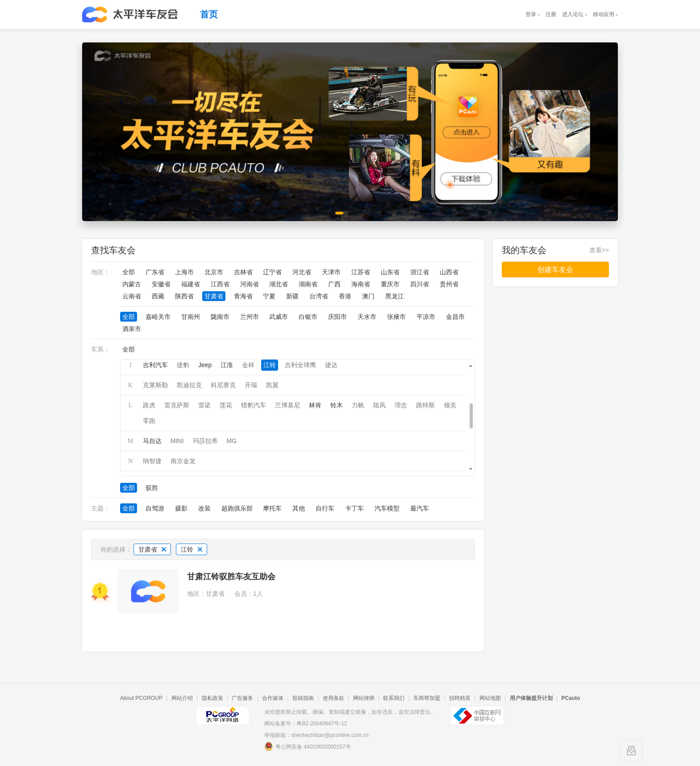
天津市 (331, 272)
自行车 (325, 508)
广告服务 (242, 698)
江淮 (227, 365)
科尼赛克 (223, 385)
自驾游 (155, 508)
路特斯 (425, 405)
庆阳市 (337, 317)
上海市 (184, 272)
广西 (334, 284)
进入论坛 (573, 14)
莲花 (226, 405)
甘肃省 (214, 296)
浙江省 (420, 272)
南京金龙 (183, 461)
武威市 (279, 317)
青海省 (243, 296)
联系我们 (394, 698)
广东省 (155, 272)
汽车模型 (387, 508)
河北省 (302, 272)
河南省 (250, 284)
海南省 (361, 284)
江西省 (220, 284)
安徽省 (161, 284)
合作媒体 (273, 698)
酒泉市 (132, 329)
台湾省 (319, 296)
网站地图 (490, 698)
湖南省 (308, 284)
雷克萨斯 (177, 405)
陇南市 (220, 317)
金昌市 (455, 317)
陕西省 (184, 296)
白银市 (308, 317)
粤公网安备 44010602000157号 (308, 746)
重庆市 (390, 284)
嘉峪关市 (158, 317)
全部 (129, 272)
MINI (177, 441)
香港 (345, 296)
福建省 (191, 284)
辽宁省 (272, 272)
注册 (551, 14)
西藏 (158, 296)
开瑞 (251, 385)
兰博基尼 (287, 405)
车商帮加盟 (427, 698)
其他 (299, 508)
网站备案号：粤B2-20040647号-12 (306, 724)
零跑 (149, 421)
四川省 (420, 284)
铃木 (337, 405)
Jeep (205, 365)
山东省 (390, 272)
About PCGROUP (141, 698)
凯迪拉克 (189, 385)
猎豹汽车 (254, 405)
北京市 (214, 272)
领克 (450, 405)
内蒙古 (132, 284)
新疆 (292, 296)
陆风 (379, 405)
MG (232, 441)
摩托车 (272, 508)
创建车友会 (555, 270)
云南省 (132, 296)
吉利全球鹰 (300, 365)
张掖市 (396, 317)
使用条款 (333, 698)
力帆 (358, 405)
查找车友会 (113, 250)
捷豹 (183, 365)
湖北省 (279, 284)
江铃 (270, 365)
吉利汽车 (155, 365)
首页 (209, 14)
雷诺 (204, 405)
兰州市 (250, 317)
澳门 (368, 296)
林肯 (315, 405)
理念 (401, 405)
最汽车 (420, 508)
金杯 (248, 365)
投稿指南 (303, 698)
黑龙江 (395, 296)
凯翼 (272, 385)
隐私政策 (212, 698)
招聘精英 (460, 698)
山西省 (449, 272)
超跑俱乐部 (237, 508)
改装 (204, 508)
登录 (531, 14)
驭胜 (152, 488)
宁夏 (269, 296)
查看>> (599, 250)
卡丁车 (354, 508)
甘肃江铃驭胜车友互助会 (231, 577)
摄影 (181, 508)
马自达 (152, 441)
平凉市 (426, 317)
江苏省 (361, 272)
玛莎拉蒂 (205, 441)
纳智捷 (152, 461)
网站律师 (364, 698)
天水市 (367, 317)
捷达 (331, 365)
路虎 (149, 405)
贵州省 (449, 284)
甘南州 (191, 317)
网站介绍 (182, 698)
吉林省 (243, 272)
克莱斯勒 (155, 385)
